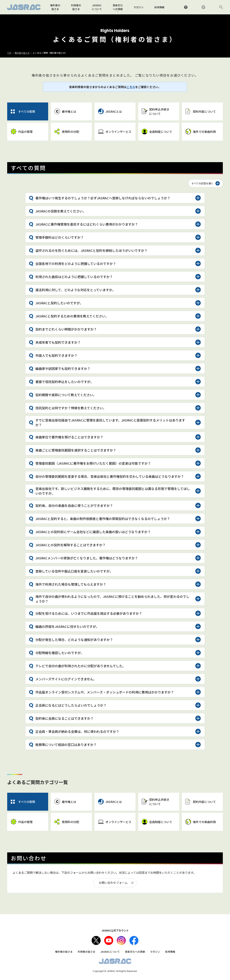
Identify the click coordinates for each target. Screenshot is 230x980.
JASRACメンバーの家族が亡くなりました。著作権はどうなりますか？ (87, 558)
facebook (134, 940)
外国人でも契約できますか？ (56, 355)
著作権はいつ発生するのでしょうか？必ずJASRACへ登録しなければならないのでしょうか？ (103, 198)
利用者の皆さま (86, 952)
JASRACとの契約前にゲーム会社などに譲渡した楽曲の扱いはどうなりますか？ (93, 532)
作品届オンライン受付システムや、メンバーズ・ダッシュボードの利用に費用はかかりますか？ (105, 692)
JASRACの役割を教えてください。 (61, 211)
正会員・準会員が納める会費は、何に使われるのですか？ (77, 731)
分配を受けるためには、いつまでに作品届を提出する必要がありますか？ (89, 613)
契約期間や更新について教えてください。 (66, 395)
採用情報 (170, 952)
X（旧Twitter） (96, 940)
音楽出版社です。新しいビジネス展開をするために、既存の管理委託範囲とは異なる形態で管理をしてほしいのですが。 (113, 491)
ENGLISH (203, 7)
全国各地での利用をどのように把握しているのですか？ (76, 264)
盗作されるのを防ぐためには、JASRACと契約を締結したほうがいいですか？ (91, 250)
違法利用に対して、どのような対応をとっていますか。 (75, 290)
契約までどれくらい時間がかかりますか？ (66, 329)
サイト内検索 (221, 7)
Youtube (109, 940)
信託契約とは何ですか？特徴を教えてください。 (71, 408)
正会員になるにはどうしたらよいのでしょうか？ (71, 705)
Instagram (121, 940)
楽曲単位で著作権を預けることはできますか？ (69, 437)
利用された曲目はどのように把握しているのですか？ (74, 277)
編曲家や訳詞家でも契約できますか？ (63, 368)
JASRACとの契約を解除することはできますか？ (71, 545)
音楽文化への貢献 (135, 952)
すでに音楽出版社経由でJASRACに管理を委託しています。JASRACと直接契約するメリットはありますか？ (110, 422)
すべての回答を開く (203, 183)
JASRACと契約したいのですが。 (59, 303)
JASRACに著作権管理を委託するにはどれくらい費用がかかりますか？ (87, 224)
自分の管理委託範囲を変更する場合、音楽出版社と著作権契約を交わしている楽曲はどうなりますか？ (110, 476)
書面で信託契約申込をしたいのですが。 (65, 382)
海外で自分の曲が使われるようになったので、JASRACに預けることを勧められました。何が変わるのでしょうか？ (112, 599)
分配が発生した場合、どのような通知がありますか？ (74, 640)
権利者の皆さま (22, 53)
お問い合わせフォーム (113, 883)
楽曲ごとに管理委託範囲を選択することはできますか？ (76, 450)
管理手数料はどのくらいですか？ (60, 237)
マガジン (155, 952)
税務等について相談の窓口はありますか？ (66, 745)
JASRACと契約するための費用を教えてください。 (72, 316)
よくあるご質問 (186, 7)
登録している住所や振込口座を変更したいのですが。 (74, 571)
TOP (9, 53)
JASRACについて (110, 952)
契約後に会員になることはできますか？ (65, 718)
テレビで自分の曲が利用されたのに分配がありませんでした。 (80, 666)
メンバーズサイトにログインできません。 (66, 679)
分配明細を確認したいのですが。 (60, 653)
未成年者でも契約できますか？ (58, 342)
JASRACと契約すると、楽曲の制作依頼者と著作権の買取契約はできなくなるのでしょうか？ (103, 519)
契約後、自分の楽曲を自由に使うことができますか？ (74, 505)
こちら (131, 87)
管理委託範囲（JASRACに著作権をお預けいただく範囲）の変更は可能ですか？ (93, 463)
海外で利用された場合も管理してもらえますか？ (71, 584)
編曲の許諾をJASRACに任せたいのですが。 (67, 626)
